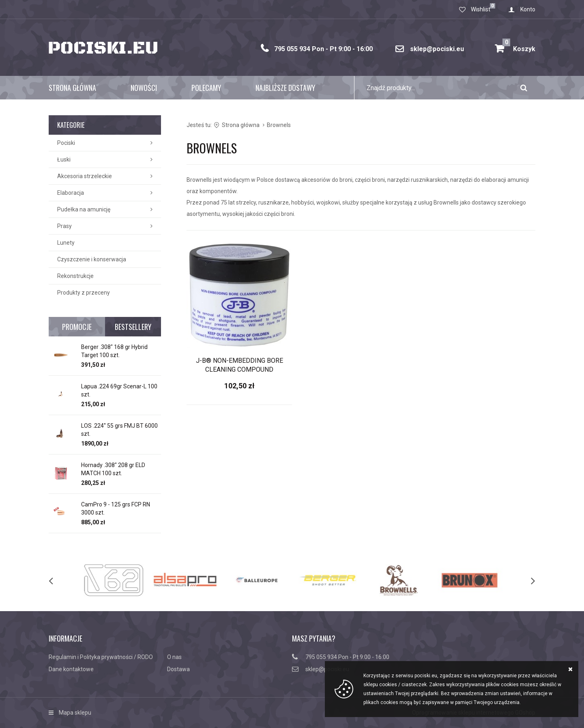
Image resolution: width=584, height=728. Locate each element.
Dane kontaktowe (71, 669)
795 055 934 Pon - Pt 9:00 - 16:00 (323, 49)
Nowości (144, 88)
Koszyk (519, 46)
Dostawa (178, 669)
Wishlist (481, 9)
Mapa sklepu (75, 713)
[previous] (59, 580)
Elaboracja (71, 193)
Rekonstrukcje (75, 276)
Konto (528, 9)
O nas (174, 657)
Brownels (279, 125)
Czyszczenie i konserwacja (92, 259)
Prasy (64, 226)
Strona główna (72, 88)
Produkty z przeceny (84, 293)
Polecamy (206, 88)
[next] (525, 580)
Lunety (66, 243)
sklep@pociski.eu (437, 49)
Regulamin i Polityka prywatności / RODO (101, 657)
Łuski (64, 159)
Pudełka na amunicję (84, 209)
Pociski (66, 143)
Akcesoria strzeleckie (85, 176)
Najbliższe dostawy (285, 88)
